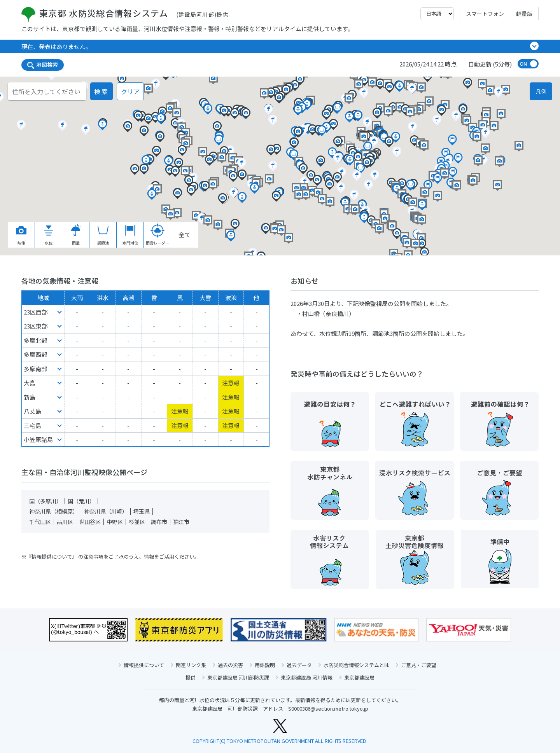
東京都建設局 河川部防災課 (238, 677)
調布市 (159, 522)
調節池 (103, 235)
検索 (101, 91)
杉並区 (137, 522)
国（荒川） (81, 501)
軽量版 (524, 14)
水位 (49, 235)
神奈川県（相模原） (54, 511)
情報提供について (144, 665)
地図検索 (43, 65)
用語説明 (265, 665)
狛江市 (181, 522)
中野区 (115, 522)
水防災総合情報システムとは (356, 665)
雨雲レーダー (157, 235)
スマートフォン (485, 14)
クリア (130, 91)
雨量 (76, 235)
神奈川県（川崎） (106, 511)
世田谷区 (90, 522)
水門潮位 (130, 235)
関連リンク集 (191, 665)
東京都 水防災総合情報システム (125, 13)
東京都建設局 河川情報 (307, 677)
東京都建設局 (359, 677)
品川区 (65, 522)
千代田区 (40, 522)
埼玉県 (142, 511)
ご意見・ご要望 (419, 665)
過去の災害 (230, 665)
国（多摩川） (45, 501)
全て (185, 234)
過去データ (299, 665)
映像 (21, 235)
